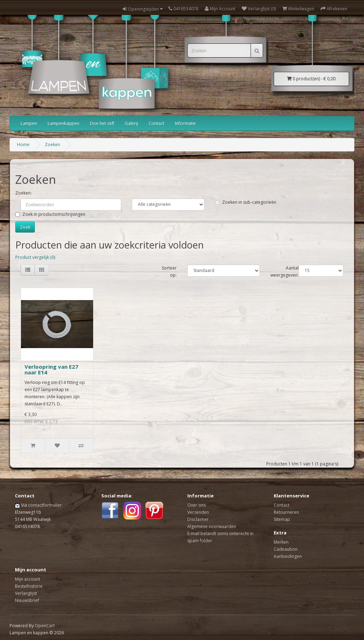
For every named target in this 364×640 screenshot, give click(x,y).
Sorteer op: (169, 271)
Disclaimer (198, 519)
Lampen (29, 123)
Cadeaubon (286, 549)
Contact (156, 123)
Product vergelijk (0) (35, 257)
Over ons (197, 505)
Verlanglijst (26, 593)
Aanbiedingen (288, 556)
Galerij (131, 123)
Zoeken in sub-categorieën (246, 202)
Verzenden (198, 512)
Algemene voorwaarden (212, 526)
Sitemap (282, 519)
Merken (281, 542)
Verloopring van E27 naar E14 (51, 370)
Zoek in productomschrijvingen (50, 214)
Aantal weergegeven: (285, 271)
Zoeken (52, 145)
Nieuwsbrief (27, 600)
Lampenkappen (63, 123)
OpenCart (45, 626)
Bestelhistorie (29, 586)
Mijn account (28, 579)
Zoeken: (23, 193)
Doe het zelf (102, 123)
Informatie (185, 123)
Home (23, 145)
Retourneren (286, 512)
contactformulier (45, 505)
